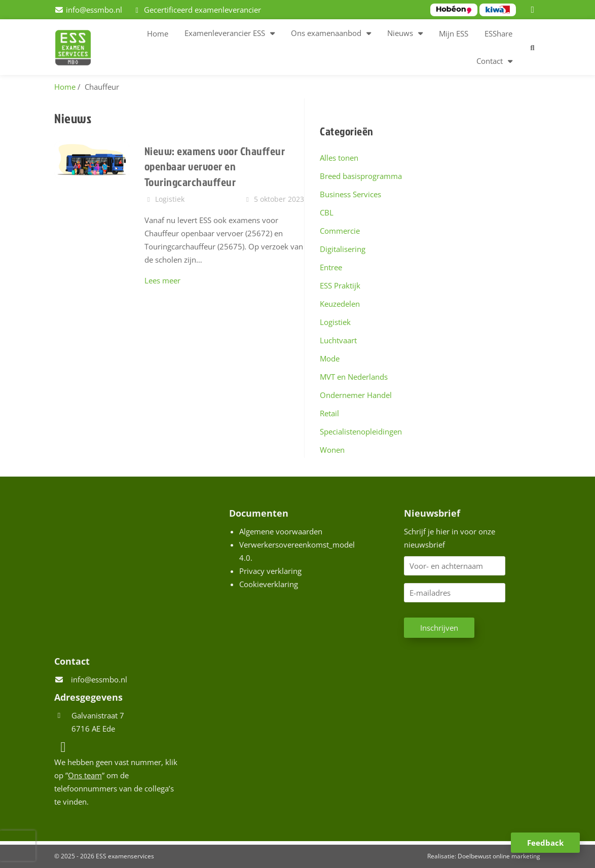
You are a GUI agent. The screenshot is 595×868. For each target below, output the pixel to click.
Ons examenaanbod (326, 33)
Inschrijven (439, 628)
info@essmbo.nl (99, 679)
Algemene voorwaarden (281, 531)
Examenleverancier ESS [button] (225, 33)
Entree (331, 267)
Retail (329, 413)
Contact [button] (490, 61)
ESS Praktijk (340, 285)
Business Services (350, 194)
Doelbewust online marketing (499, 856)
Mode (330, 358)
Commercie (340, 231)
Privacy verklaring (270, 571)
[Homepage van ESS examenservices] (78, 49)
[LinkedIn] (534, 10)
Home (158, 33)
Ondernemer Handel (356, 395)
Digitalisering (343, 249)
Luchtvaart (338, 340)
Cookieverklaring (269, 584)
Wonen (332, 450)
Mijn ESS (454, 33)
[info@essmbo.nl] (88, 10)
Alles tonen (339, 158)
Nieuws (400, 33)
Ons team (85, 775)
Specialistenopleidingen (361, 431)
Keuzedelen (340, 304)
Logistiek (335, 322)
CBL (327, 212)
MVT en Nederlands (354, 377)
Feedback (545, 843)
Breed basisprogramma (361, 176)
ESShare (498, 33)
